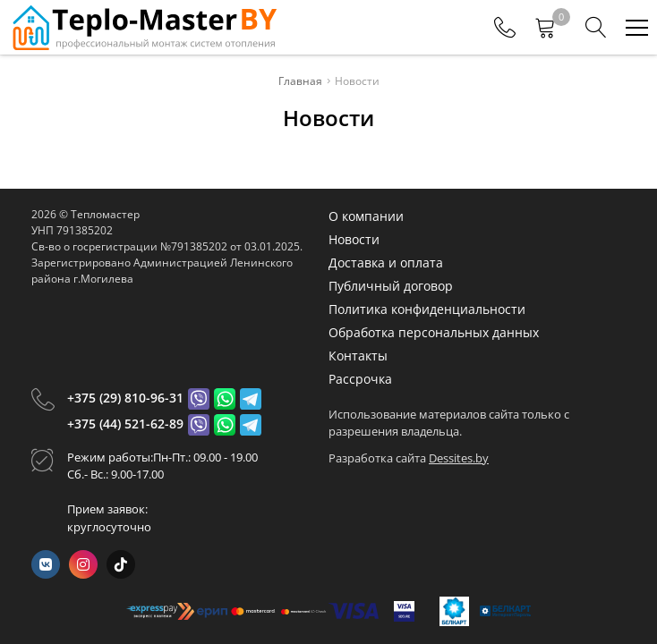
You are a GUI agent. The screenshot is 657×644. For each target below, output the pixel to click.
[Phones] (505, 28)
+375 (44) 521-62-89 (125, 424)
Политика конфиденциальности (427, 309)
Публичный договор (391, 286)
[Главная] (143, 27)
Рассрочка (360, 379)
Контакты (358, 356)
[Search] (596, 28)
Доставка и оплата (386, 263)
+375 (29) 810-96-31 (125, 398)
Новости (354, 239)
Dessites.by (459, 458)
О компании (366, 216)
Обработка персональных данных (434, 332)
